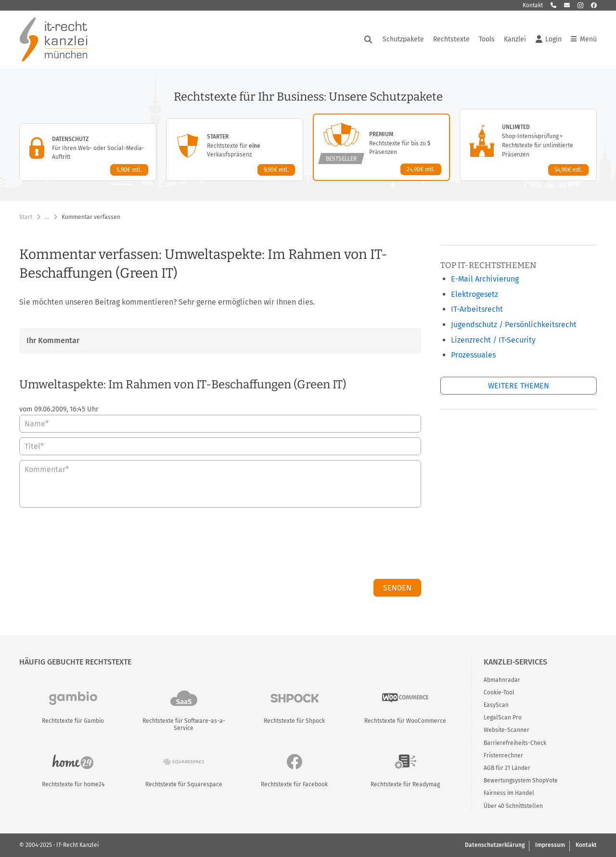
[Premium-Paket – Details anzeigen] (381, 147)
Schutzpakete (403, 39)
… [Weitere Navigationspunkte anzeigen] (47, 217)
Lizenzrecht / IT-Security (493, 340)
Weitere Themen (519, 386)
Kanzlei (515, 39)
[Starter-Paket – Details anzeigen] (235, 150)
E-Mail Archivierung (485, 279)
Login (549, 39)
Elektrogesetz (475, 294)
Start (26, 217)
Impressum (550, 845)
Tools (487, 39)
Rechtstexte (451, 39)
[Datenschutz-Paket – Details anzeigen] (88, 152)
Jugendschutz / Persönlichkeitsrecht (514, 325)
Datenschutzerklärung (495, 845)
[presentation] (348, 546)
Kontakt (533, 5)
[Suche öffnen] (368, 39)
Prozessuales (473, 355)
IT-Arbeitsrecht (477, 309)
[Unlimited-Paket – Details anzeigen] (528, 145)
